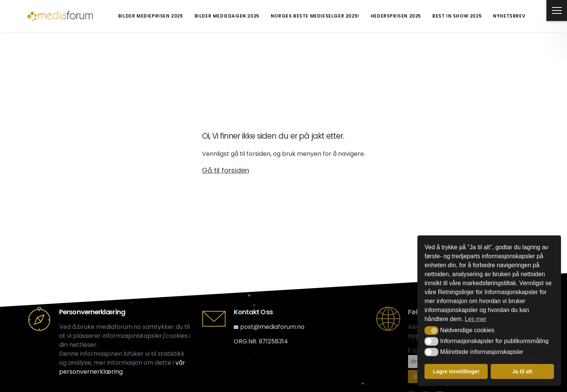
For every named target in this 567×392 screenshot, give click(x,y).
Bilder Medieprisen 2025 (151, 16)
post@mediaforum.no (269, 327)
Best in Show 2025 (457, 16)
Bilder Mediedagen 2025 (227, 16)
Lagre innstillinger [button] (456, 371)
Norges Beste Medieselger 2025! (315, 16)
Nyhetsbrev (509, 16)
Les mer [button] (476, 319)
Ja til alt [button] (522, 371)
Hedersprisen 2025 (396, 16)
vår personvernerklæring (122, 367)
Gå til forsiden (226, 170)
